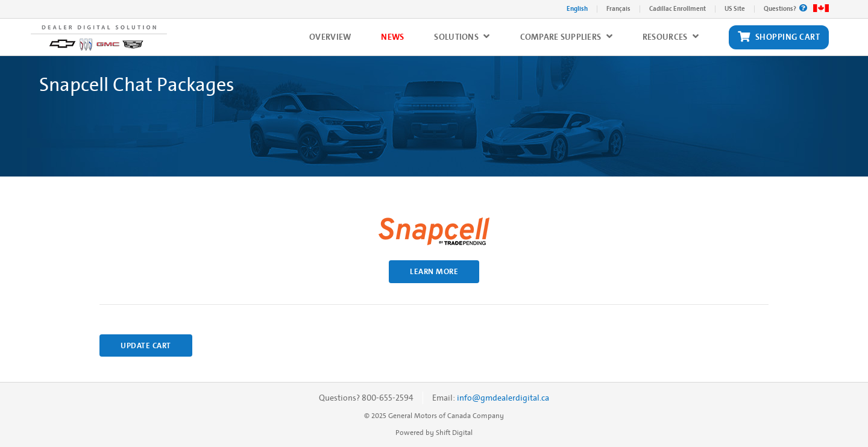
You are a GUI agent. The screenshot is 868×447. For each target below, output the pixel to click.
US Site (735, 9)
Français (618, 9)
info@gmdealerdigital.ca (503, 398)
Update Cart (146, 345)
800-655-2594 (388, 398)
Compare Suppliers (566, 37)
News (392, 37)
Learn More (434, 271)
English (577, 9)
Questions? (785, 9)
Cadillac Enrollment (678, 9)
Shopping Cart (779, 37)
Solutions (462, 37)
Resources (671, 37)
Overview (330, 37)
